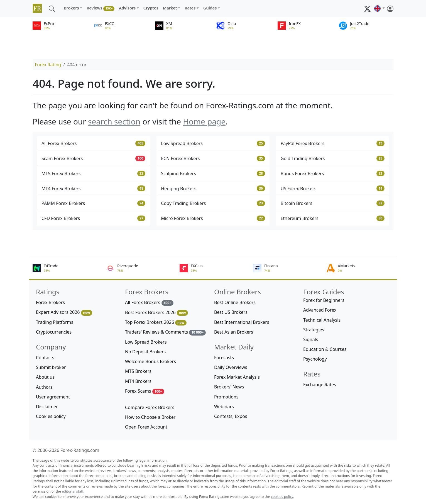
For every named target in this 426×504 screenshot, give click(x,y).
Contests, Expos (231, 416)
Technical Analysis (322, 320)
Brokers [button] (71, 8)
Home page (204, 121)
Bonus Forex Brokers (333, 173)
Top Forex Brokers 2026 (156, 322)
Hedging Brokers (213, 189)
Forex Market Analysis (237, 377)
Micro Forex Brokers (213, 218)
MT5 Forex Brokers (93, 173)
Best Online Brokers (235, 302)
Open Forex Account (146, 427)
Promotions (226, 397)
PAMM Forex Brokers (93, 203)
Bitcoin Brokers (333, 203)
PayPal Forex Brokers (333, 143)
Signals (311, 339)
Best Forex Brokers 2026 (156, 313)
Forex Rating (48, 65)
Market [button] (170, 8)
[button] (380, 8)
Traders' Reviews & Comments (165, 332)
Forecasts (224, 358)
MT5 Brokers (138, 371)
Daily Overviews (231, 367)
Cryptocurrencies (54, 332)
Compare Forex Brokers (150, 407)
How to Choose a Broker (150, 417)
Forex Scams (145, 391)
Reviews (101, 8)
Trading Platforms (55, 322)
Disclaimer (47, 407)
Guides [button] (210, 8)
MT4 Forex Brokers (93, 189)
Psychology (315, 359)
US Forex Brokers (333, 189)
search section (114, 121)
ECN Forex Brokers (213, 158)
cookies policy (282, 497)
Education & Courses (325, 349)
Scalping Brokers (213, 173)
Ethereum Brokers (333, 218)
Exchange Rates (320, 385)
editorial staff (73, 491)
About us (45, 377)
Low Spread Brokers (213, 143)
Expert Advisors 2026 (64, 312)
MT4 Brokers (138, 381)
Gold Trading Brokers (333, 158)
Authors (44, 387)
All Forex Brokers (93, 143)
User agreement (53, 397)
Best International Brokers (242, 322)
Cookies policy (51, 416)
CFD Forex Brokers (93, 218)
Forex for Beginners (324, 300)
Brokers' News (229, 387)
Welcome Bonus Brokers (150, 361)
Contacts (45, 358)
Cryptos (151, 8)
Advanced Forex (320, 310)
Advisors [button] (127, 8)
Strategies (314, 330)
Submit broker (51, 367)
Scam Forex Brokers (93, 158)
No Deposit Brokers (145, 352)
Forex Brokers (50, 302)
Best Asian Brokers (234, 332)
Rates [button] (190, 8)
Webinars (224, 407)
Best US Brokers (231, 312)
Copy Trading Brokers (213, 203)
